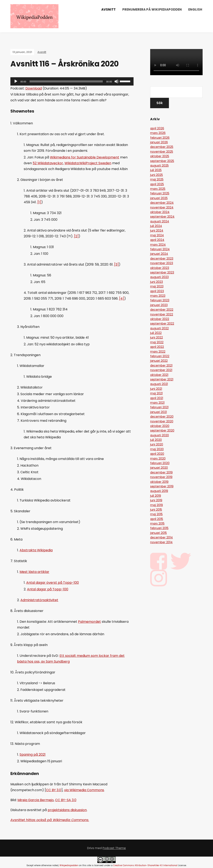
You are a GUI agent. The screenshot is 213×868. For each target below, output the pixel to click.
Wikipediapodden (69, 865)
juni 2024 (157, 230)
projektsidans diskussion (67, 810)
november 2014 (161, 542)
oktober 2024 (160, 212)
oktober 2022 (160, 319)
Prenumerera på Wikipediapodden (152, 9)
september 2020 (162, 430)
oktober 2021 (159, 375)
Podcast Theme (114, 848)
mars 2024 (158, 245)
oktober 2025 (160, 156)
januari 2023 (159, 305)
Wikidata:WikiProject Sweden (88, 163)
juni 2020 (157, 444)
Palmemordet (89, 622)
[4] (122, 299)
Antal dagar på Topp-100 (48, 589)
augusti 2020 (160, 435)
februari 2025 (160, 193)
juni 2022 (157, 337)
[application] (72, 81)
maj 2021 (156, 393)
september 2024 (162, 217)
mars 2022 (158, 352)
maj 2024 (157, 235)
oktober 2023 (160, 268)
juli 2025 (156, 170)
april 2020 (157, 454)
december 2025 (162, 147)
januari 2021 (159, 412)
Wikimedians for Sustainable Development (85, 157)
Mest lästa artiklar (34, 572)
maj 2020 (157, 449)
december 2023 (162, 259)
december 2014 (162, 537)
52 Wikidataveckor (48, 163)
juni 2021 (156, 389)
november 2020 (162, 421)
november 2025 (162, 152)
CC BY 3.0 (54, 790)
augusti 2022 (159, 328)
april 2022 (157, 347)
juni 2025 (157, 175)
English (195, 9)
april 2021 (157, 398)
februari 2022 (160, 356)
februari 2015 (159, 528)
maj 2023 (157, 286)
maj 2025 (157, 179)
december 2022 (162, 310)
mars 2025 (158, 189)
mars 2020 (158, 459)
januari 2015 (159, 533)
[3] (116, 264)
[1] (39, 202)
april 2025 (157, 184)
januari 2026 (159, 142)
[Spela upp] (16, 81)
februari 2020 (160, 463)
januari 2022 (159, 361)
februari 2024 (160, 249)
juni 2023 (157, 282)
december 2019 (161, 472)
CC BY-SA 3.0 (66, 800)
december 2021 (161, 365)
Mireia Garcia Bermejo (36, 800)
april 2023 (157, 291)
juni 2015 (156, 510)
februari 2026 (160, 138)
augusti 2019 (159, 491)
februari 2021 (159, 407)
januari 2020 (159, 468)
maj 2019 (157, 505)
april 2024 (157, 240)
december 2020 (162, 417)
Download (34, 88)
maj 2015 (156, 514)
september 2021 (162, 379)
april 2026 (157, 128)
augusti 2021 (159, 384)
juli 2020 (156, 440)
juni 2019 (156, 500)
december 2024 (162, 203)
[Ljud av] (116, 81)
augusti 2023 (159, 277)
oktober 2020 (160, 426)
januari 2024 (159, 254)
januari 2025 (159, 198)
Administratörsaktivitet (39, 600)
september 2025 (162, 161)
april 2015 (157, 519)
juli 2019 (156, 496)
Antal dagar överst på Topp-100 (53, 583)
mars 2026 (158, 133)
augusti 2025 (159, 166)
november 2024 (162, 207)
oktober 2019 (159, 482)
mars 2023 (158, 296)
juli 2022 (156, 333)
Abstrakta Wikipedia (36, 550)
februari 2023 (160, 300)
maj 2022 (157, 342)
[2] (76, 236)
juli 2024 (156, 226)
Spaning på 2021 (33, 755)
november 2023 (162, 263)
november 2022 (162, 314)
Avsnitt (108, 9)
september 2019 (162, 486)
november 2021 (161, 370)
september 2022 (162, 324)
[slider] (66, 81)
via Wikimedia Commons (84, 790)
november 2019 (161, 477)
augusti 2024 (160, 221)
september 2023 (162, 272)
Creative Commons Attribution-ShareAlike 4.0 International (145, 865)
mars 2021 (157, 403)
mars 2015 (157, 523)
